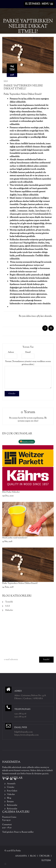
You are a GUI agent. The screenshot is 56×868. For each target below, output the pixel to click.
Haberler (9, 610)
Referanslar (12, 805)
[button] (39, 4)
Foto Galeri (12, 791)
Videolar (11, 794)
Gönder (12, 394)
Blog (9, 798)
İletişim (10, 802)
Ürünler (11, 787)
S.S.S (6, 81)
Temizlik (9, 602)
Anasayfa (11, 784)
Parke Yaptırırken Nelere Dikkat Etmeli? (23, 87)
